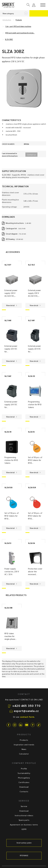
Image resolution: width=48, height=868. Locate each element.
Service (24, 806)
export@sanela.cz (26, 711)
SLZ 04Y (31, 320)
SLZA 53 (8, 543)
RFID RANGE (24, 856)
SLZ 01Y (8, 265)
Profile (24, 768)
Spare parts (24, 820)
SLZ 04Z (8, 376)
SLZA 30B (8, 608)
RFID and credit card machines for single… (20, 33)
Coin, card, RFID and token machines (18, 26)
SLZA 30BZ (9, 39)
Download (24, 787)
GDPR (24, 829)
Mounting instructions (15, 223)
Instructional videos (24, 815)
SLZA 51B (8, 487)
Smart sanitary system (24, 843)
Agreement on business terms (24, 825)
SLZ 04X (8, 320)
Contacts (24, 791)
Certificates (24, 782)
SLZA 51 (31, 432)
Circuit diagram (12, 234)
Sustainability (24, 773)
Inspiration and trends (24, 745)
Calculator (24, 754)
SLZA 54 (31, 543)
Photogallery (24, 778)
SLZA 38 (8, 432)
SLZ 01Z (31, 265)
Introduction (7, 20)
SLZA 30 (31, 376)
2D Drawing (10, 239)
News (24, 749)
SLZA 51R (32, 487)
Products (19, 20)
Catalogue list (11, 228)
